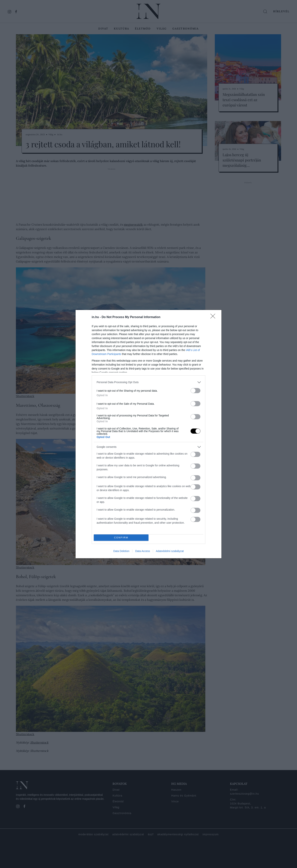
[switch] (195, 391)
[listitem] (148, 382)
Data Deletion (121, 551)
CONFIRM (121, 538)
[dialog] (148, 434)
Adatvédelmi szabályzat (170, 551)
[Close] (214, 317)
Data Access (143, 551)
